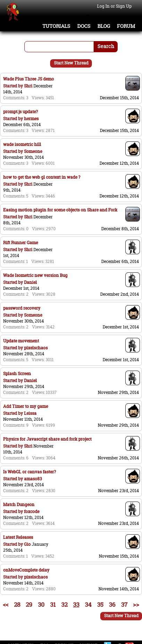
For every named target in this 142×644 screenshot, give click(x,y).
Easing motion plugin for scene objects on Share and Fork (60, 210)
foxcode (32, 511)
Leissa (30, 413)
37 (124, 604)
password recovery (22, 308)
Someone (33, 151)
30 (41, 604)
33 (76, 604)
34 (88, 604)
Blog (104, 26)
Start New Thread (71, 63)
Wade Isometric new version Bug (35, 275)
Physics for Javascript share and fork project (47, 439)
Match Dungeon (19, 505)
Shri (28, 86)
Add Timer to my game (26, 406)
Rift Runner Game (21, 243)
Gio (27, 544)
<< (6, 604)
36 (112, 604)
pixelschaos (36, 348)
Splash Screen (17, 374)
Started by (14, 86)
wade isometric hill (22, 144)
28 (17, 604)
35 (100, 604)
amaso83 (33, 479)
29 (29, 604)
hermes (31, 119)
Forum (126, 26)
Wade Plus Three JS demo (29, 79)
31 (53, 604)
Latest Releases (18, 537)
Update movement (21, 341)
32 (64, 604)
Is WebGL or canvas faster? (30, 472)
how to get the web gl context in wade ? (42, 177)
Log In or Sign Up (114, 6)
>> (136, 604)
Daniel (30, 282)
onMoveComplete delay (26, 570)
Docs (84, 26)
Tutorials (56, 26)
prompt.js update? (21, 112)
